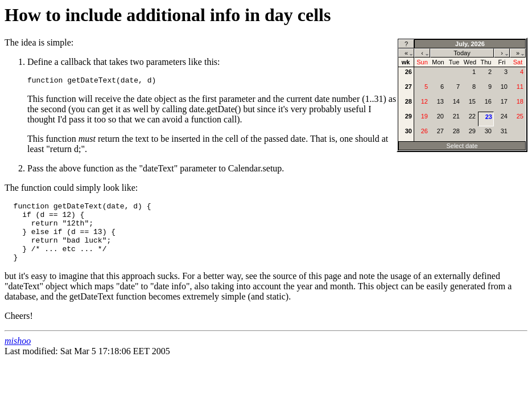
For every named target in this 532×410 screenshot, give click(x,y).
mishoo (18, 354)
